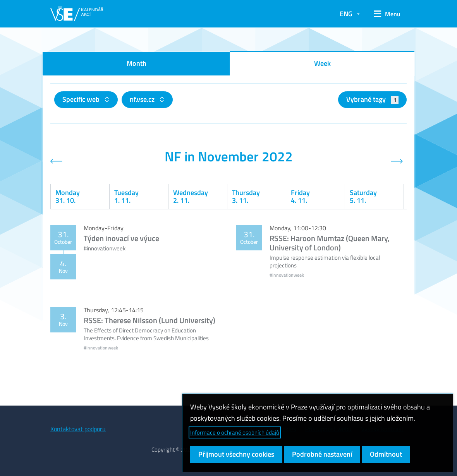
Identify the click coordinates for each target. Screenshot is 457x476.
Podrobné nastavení (322, 454)
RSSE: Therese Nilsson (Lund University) (149, 320)
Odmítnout (386, 454)
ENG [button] (346, 14)
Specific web (82, 99)
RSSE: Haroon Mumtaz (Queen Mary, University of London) (330, 243)
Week (322, 63)
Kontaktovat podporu (78, 429)
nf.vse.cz (143, 99)
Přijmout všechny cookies (236, 454)
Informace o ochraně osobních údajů (235, 432)
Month (137, 63)
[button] (387, 14)
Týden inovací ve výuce (121, 238)
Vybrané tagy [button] (372, 99)
